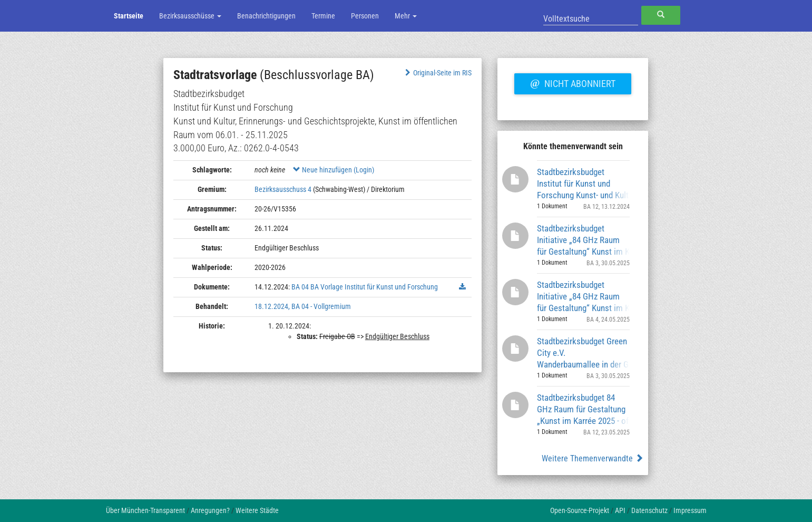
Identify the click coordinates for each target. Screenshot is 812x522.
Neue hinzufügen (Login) (334, 170)
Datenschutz (649, 510)
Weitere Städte (257, 510)
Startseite (129, 16)
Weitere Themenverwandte (593, 458)
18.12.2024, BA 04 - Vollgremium (303, 306)
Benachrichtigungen (266, 16)
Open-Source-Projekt (580, 510)
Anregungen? (210, 510)
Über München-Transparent (145, 510)
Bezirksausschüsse (190, 16)
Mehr (406, 16)
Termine (323, 16)
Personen (365, 16)
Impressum (690, 510)
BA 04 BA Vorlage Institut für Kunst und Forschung (365, 287)
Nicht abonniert (573, 82)
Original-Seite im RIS (437, 73)
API (620, 510)
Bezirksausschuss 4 (283, 189)
